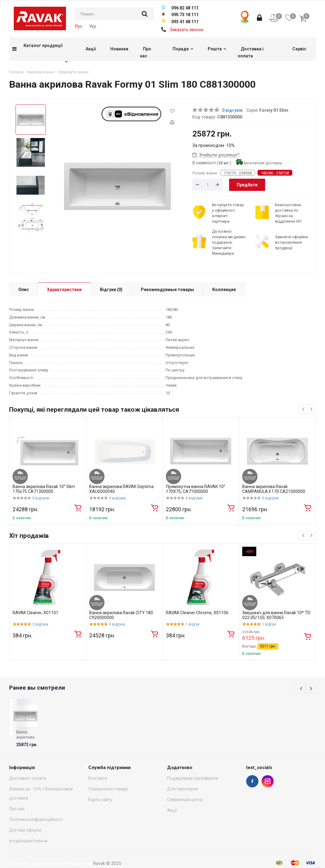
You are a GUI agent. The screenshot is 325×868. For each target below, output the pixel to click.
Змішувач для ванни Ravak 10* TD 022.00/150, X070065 (276, 615)
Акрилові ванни (40, 72)
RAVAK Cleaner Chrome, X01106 (197, 613)
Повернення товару (108, 777)
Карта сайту (100, 787)
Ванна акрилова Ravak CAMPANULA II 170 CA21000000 (274, 489)
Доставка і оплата (28, 766)
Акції (172, 798)
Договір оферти (25, 818)
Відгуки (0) (111, 290)
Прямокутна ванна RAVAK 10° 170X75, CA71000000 (195, 489)
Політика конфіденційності (36, 807)
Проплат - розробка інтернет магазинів (51, 851)
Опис (24, 290)
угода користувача (28, 829)
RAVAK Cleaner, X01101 (35, 613)
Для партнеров (183, 777)
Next (311, 689)
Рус (79, 26)
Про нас (17, 797)
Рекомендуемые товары (167, 290)
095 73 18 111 (185, 15)
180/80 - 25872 (275, 173)
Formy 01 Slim (274, 110)
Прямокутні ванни (73, 72)
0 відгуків (232, 110)
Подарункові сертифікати (193, 766)
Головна (16, 72)
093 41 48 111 (185, 22)
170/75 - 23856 (238, 173)
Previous (301, 689)
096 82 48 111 (185, 8)
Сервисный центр (185, 787)
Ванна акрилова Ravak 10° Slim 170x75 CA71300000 (44, 489)
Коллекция (224, 290)
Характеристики (64, 290)
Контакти (98, 766)
